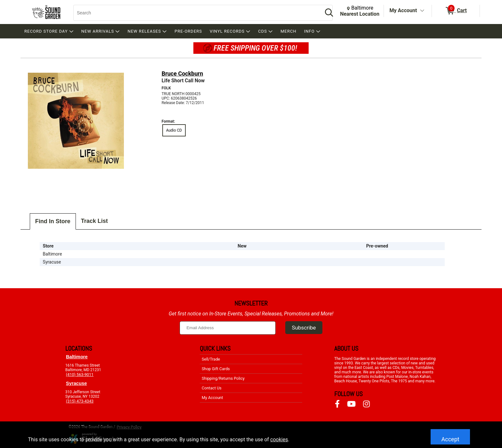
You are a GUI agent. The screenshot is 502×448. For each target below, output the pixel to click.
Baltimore (77, 357)
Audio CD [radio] (174, 130)
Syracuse (76, 383)
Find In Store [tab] (53, 221)
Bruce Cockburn (182, 73)
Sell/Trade (211, 359)
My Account (403, 10)
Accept (450, 439)
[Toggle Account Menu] (422, 11)
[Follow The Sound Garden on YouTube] (351, 404)
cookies (279, 440)
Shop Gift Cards (216, 369)
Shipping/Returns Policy (223, 378)
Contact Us (212, 388)
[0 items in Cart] (456, 11)
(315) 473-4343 (80, 401)
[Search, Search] (195, 13)
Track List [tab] (94, 221)
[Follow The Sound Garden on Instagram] (366, 404)
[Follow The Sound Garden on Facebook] (337, 404)
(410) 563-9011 (80, 375)
